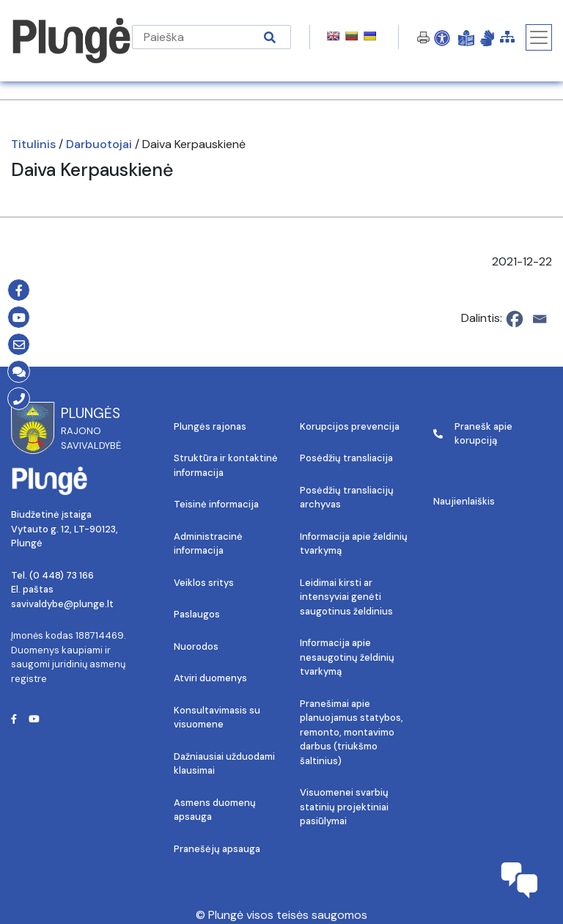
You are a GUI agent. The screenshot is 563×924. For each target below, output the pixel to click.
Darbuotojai (99, 144)
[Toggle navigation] (539, 37)
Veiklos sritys (204, 583)
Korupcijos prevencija (350, 426)
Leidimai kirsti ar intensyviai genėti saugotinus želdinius (346, 597)
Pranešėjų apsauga (217, 849)
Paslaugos (197, 614)
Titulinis (33, 144)
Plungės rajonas (210, 426)
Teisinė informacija (216, 504)
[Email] (540, 319)
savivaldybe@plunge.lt (62, 604)
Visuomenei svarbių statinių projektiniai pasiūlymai (344, 807)
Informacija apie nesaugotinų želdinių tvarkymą (347, 657)
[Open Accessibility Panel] (442, 37)
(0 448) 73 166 (62, 575)
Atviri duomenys (210, 678)
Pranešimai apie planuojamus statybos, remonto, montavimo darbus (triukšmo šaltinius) (352, 732)
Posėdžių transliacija (346, 458)
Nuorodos (196, 646)
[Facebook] (515, 319)
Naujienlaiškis (464, 501)
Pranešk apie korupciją (473, 434)
